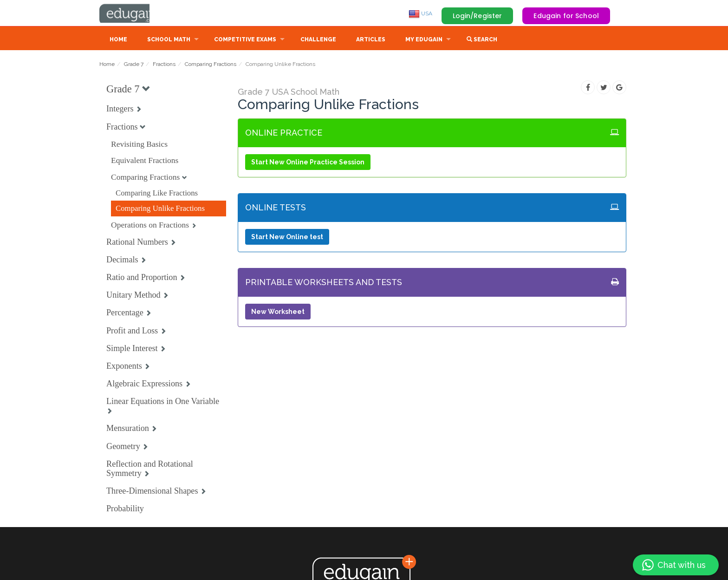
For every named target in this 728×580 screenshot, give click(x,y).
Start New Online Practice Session (308, 163)
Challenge (318, 40)
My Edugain (424, 40)
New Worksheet (278, 313)
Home (118, 40)
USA (420, 13)
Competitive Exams (245, 40)
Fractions (164, 65)
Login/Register (478, 16)
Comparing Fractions (211, 65)
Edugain (134, 13)
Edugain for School (566, 16)
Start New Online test (287, 238)
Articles (371, 40)
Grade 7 (134, 65)
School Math (169, 40)
